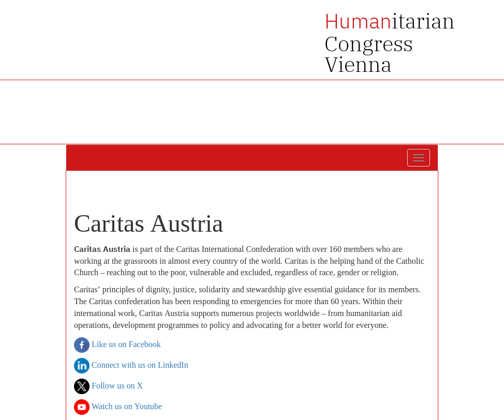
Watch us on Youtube (118, 407)
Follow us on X (108, 386)
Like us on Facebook (117, 345)
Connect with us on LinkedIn (131, 366)
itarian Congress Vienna (390, 42)
